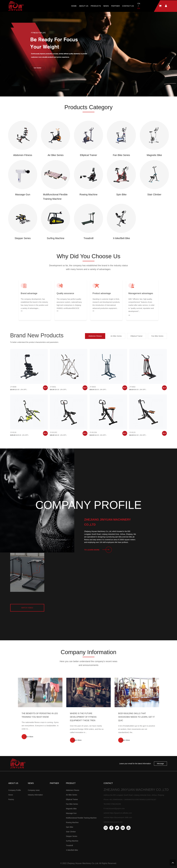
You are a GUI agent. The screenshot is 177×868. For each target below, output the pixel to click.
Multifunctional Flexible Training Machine (81, 818)
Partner (115, 6)
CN (139, 3)
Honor (11, 795)
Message (160, 764)
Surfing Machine (72, 841)
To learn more (92, 550)
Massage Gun (71, 813)
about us (84, 6)
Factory (11, 799)
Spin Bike (70, 827)
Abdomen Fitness (73, 790)
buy (45, 388)
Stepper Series (72, 836)
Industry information (35, 795)
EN (139, 8)
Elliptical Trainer (72, 799)
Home (74, 6)
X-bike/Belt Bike (72, 850)
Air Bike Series (72, 795)
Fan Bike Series (72, 804)
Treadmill (69, 845)
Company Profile (15, 790)
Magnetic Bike (71, 809)
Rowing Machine (72, 822)
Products (96, 6)
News (106, 6)
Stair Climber (71, 832)
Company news (34, 790)
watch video (27, 608)
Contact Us (128, 6)
